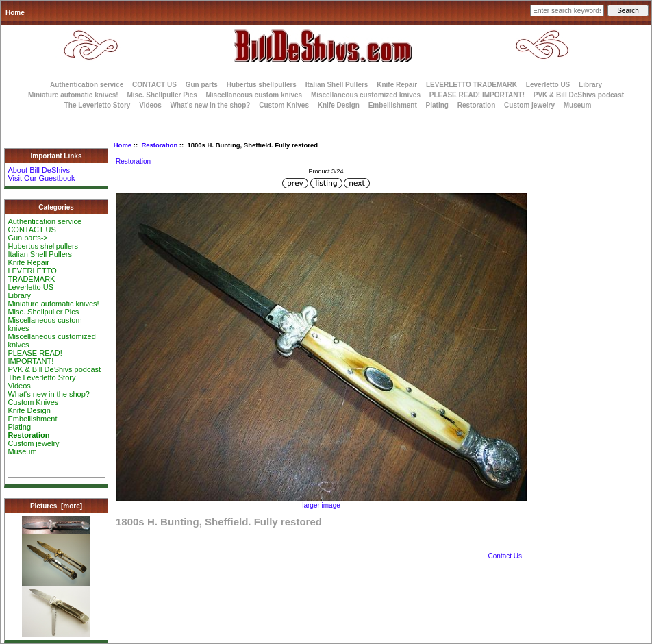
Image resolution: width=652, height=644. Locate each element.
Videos (150, 105)
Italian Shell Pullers (337, 85)
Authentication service (87, 85)
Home (15, 13)
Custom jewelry (529, 105)
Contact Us (505, 556)
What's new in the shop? (211, 105)
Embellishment (393, 105)
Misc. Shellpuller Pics (162, 95)
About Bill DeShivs (39, 170)
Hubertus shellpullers (262, 85)
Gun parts (202, 85)
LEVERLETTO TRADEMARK (472, 85)
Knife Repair (397, 85)
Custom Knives (284, 105)
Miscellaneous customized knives (366, 95)
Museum (22, 451)
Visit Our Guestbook (41, 178)
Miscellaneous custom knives (254, 95)
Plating (437, 105)
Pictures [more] (56, 506)
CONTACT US (154, 85)
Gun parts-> (27, 238)
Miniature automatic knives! (73, 95)
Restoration (159, 145)
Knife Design (339, 105)
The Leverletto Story (98, 105)
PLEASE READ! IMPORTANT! (477, 95)
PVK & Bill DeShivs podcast (579, 95)
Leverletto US (548, 85)
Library (590, 85)
